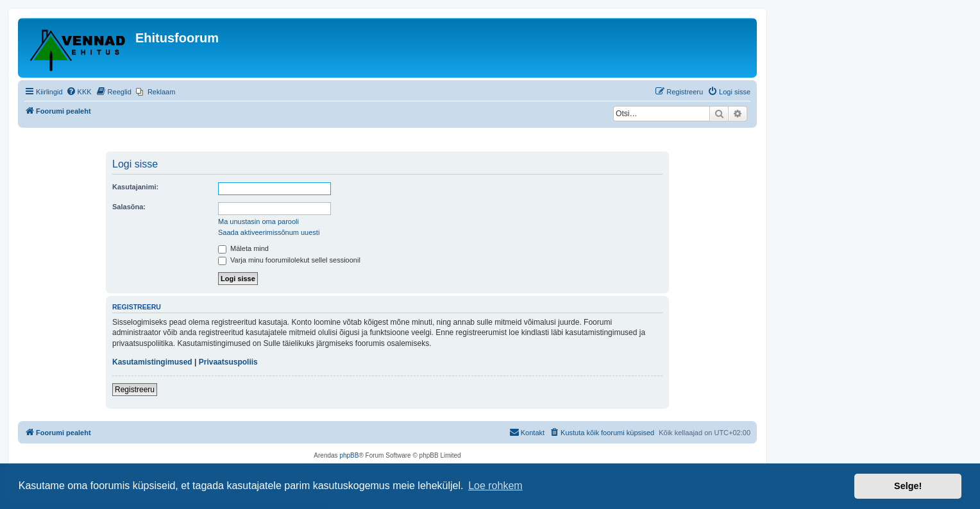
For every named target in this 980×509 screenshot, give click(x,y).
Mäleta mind (243, 248)
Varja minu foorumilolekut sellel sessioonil (289, 260)
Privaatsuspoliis (228, 362)
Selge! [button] (908, 486)
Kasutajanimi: (135, 187)
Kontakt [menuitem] (527, 432)
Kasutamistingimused (152, 362)
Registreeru (135, 390)
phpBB (349, 455)
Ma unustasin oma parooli (258, 221)
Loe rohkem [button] (495, 486)
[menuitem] (79, 92)
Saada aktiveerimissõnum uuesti (269, 232)
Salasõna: (129, 207)
